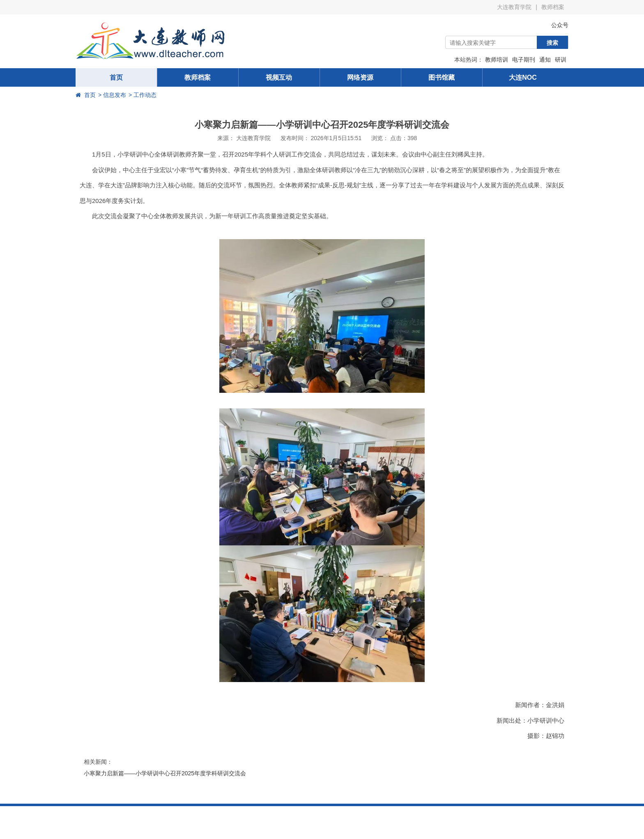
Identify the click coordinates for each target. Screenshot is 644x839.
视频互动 (279, 77)
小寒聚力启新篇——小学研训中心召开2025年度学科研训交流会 (165, 773)
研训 (561, 60)
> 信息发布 (112, 95)
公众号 (554, 25)
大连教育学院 (514, 7)
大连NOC (523, 77)
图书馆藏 (442, 77)
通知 (545, 60)
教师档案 (553, 7)
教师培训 (497, 60)
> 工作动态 (143, 95)
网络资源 (360, 77)
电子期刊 (524, 60)
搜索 (552, 43)
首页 (116, 77)
